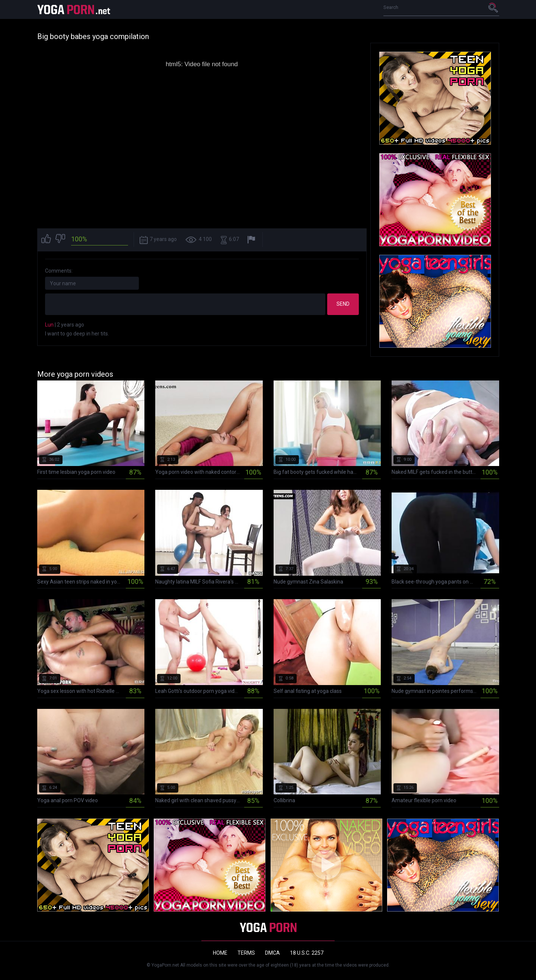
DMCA (272, 953)
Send (343, 304)
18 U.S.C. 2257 (307, 953)
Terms (246, 953)
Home (220, 953)
